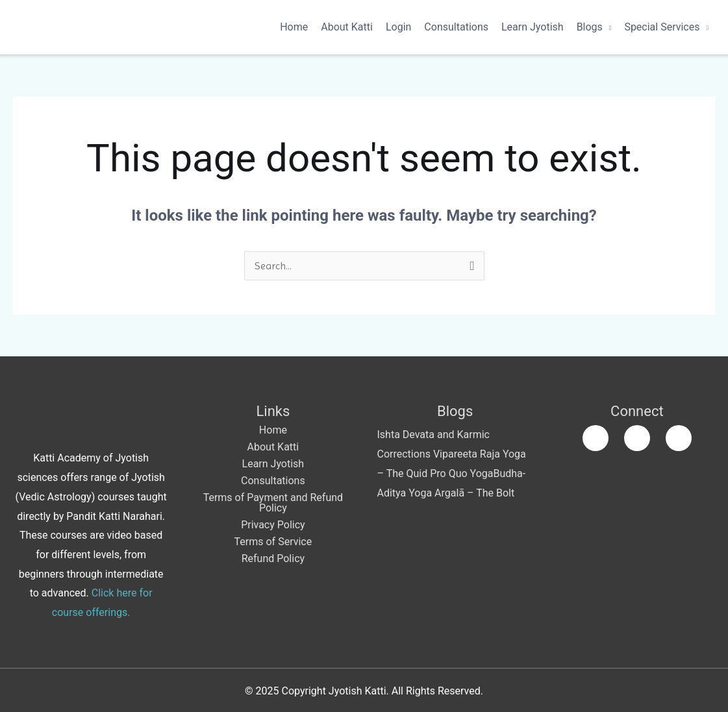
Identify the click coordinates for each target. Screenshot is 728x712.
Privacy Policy (273, 525)
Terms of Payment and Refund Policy (273, 503)
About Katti (347, 27)
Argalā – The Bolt (474, 493)
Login (398, 27)
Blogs (590, 27)
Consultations (456, 27)
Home (294, 27)
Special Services (662, 27)
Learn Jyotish (533, 27)
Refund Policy (273, 559)
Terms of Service (273, 542)
